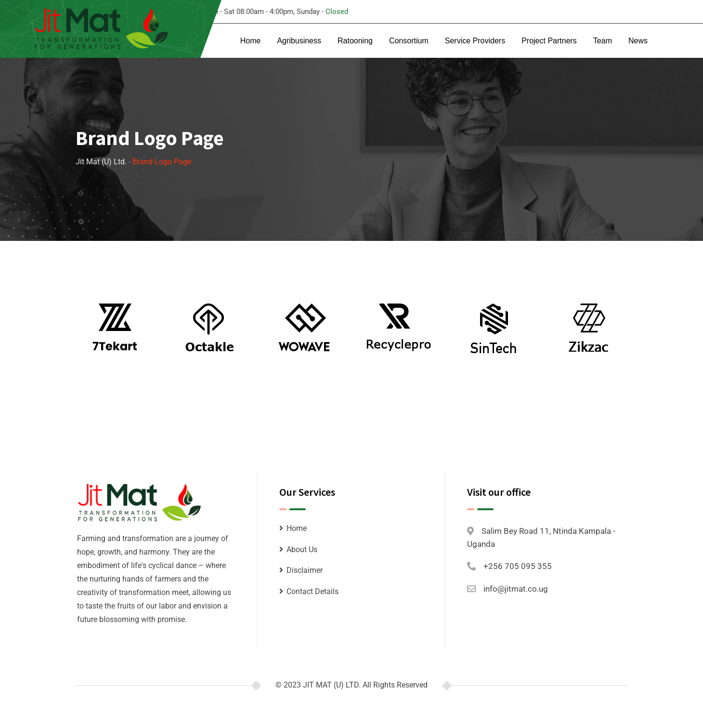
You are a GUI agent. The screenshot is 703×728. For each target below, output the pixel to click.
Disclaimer (305, 570)
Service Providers (475, 41)
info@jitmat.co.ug (516, 589)
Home (251, 41)
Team (603, 41)
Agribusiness (299, 41)
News (638, 41)
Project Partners (549, 41)
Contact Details (312, 591)
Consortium (409, 41)
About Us (302, 549)
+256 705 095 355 (518, 566)
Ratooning (355, 41)
